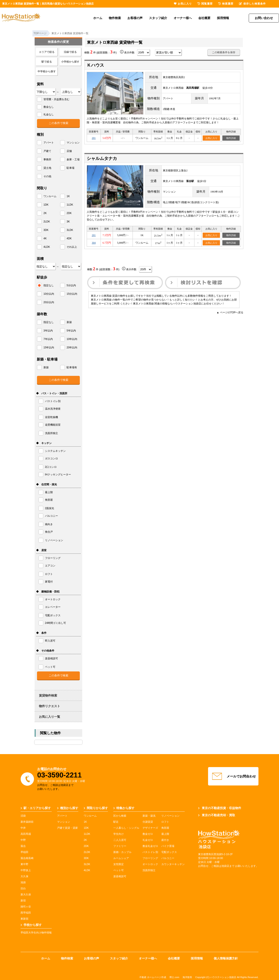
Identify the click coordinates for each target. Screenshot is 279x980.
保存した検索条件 (252, 4)
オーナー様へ (183, 18)
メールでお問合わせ (233, 776)
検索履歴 (226, 4)
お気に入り (211, 138)
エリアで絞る (47, 52)
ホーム (98, 18)
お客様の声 (135, 18)
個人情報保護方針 (226, 958)
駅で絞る (47, 62)
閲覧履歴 (205, 4)
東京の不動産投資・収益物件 (220, 808)
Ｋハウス (95, 65)
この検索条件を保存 (224, 52)
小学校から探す (70, 62)
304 (94, 243)
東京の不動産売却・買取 (217, 815)
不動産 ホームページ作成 (153, 977)
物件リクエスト (50, 706)
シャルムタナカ (102, 158)
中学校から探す (47, 71)
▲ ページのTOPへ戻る (230, 312)
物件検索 (115, 18)
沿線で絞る (70, 52)
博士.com (174, 977)
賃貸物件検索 (48, 695)
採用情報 (223, 18)
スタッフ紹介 (158, 18)
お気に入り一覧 (50, 717)
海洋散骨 (187, 977)
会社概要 (204, 18)
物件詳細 (231, 138)
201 (94, 138)
